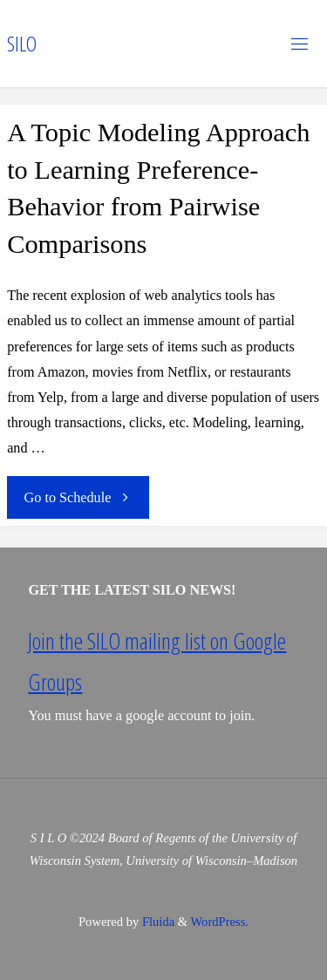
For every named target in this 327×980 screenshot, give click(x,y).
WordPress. (220, 922)
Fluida (157, 922)
